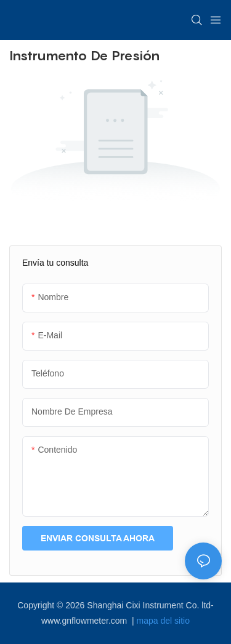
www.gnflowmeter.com (85, 621)
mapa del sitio (163, 621)
